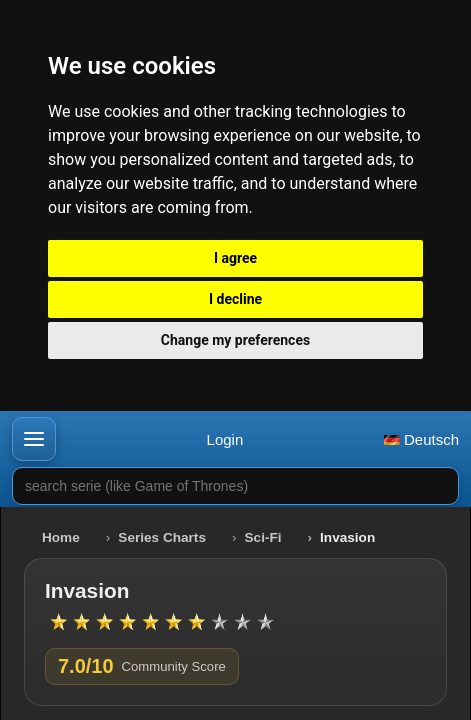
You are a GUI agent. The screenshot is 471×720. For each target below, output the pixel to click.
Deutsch (421, 439)
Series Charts (162, 537)
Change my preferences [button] (235, 340)
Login (225, 439)
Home (61, 537)
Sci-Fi (263, 537)
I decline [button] (235, 299)
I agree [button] (235, 258)
